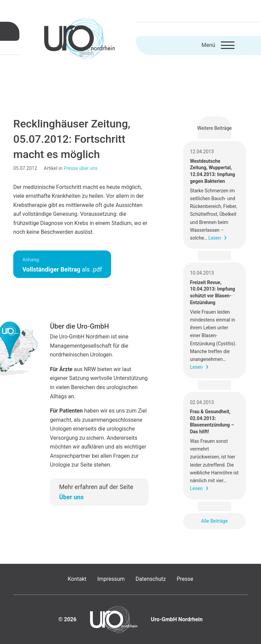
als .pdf (62, 265)
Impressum (111, 579)
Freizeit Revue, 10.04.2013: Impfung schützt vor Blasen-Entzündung (213, 292)
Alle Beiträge (214, 521)
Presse (185, 579)
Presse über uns (81, 168)
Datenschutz (151, 579)
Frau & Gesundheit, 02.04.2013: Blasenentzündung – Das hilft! (212, 422)
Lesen (215, 238)
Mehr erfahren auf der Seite (96, 492)
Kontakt (77, 579)
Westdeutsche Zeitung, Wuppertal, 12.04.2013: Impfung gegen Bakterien (213, 171)
